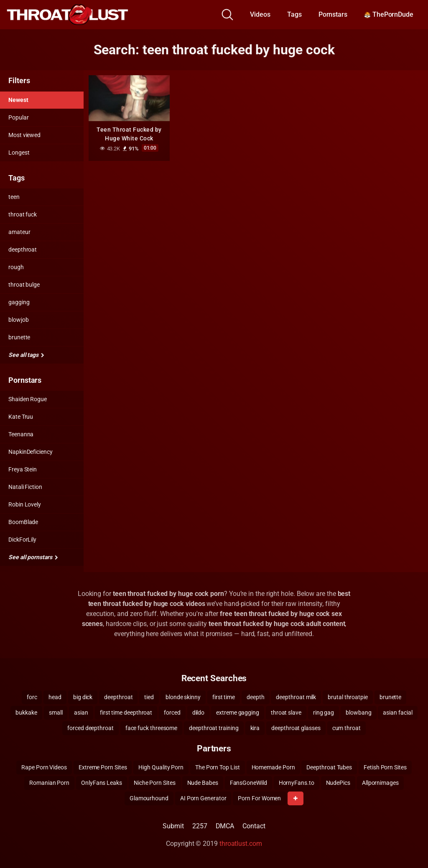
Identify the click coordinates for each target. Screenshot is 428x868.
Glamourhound (149, 798)
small (56, 713)
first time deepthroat (126, 713)
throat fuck (23, 214)
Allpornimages (380, 783)
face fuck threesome (151, 728)
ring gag (324, 713)
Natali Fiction (25, 487)
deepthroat (23, 249)
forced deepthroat (90, 728)
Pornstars (333, 14)
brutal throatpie (348, 697)
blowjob (18, 320)
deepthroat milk (296, 697)
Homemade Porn (273, 767)
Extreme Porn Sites (103, 767)
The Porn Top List (218, 767)
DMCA (225, 826)
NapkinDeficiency (31, 452)
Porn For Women (259, 798)
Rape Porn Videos (44, 767)
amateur (19, 232)
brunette (19, 337)
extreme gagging (238, 713)
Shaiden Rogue (28, 399)
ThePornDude (389, 14)
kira (255, 728)
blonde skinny (183, 697)
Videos (260, 14)
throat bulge (24, 285)
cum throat (346, 728)
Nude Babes (203, 783)
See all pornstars (33, 557)
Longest (19, 153)
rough (16, 267)
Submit (173, 826)
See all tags (26, 355)
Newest (18, 100)
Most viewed (24, 135)
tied (149, 697)
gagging (19, 302)
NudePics (338, 783)
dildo (199, 713)
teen (14, 197)
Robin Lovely (25, 504)
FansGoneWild (248, 783)
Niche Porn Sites (155, 783)
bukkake (26, 713)
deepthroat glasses (296, 728)
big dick (83, 697)
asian (81, 713)
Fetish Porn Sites (385, 767)
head (55, 697)
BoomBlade (23, 522)
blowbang (358, 713)
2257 (200, 826)
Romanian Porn (49, 783)
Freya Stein (23, 469)
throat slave (286, 713)
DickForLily (22, 540)
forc (32, 697)
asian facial (397, 713)
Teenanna (21, 434)
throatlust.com (241, 844)
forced (172, 713)
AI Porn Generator (203, 798)
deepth (256, 697)
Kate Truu (21, 417)
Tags (294, 14)
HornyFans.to (297, 783)
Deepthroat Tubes (329, 767)
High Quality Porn (161, 767)
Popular (18, 117)
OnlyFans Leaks (102, 783)
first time (224, 697)
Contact (254, 826)
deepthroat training (214, 728)
